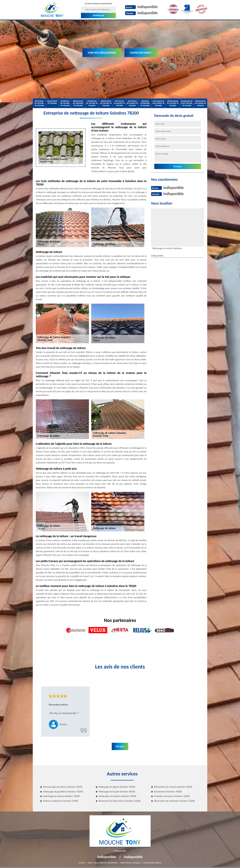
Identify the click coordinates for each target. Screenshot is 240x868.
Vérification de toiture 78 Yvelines (106, 103)
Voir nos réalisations (102, 53)
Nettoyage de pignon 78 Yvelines (132, 103)
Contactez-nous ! (141, 53)
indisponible (147, 7)
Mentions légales (130, 863)
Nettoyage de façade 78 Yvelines (119, 103)
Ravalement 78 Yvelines (52, 102)
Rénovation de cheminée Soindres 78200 (174, 801)
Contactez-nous (152, 863)
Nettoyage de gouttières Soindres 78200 (63, 792)
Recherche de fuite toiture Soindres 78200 (120, 801)
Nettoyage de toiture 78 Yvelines (39, 103)
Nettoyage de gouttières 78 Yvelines (158, 103)
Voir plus (120, 746)
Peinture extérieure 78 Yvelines (145, 103)
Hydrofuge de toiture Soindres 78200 (61, 796)
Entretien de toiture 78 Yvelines (65, 103)
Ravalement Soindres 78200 (168, 792)
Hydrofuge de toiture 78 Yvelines (92, 103)
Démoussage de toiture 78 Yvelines (173, 103)
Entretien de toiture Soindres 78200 (172, 796)
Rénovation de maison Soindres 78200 (173, 787)
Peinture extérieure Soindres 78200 (61, 801)
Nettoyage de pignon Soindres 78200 (117, 787)
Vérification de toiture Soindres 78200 (118, 796)
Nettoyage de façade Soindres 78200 (117, 792)
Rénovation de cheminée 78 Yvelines (78, 103)
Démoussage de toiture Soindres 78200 (63, 787)
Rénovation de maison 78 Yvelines (200, 103)
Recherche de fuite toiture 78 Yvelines (187, 103)
